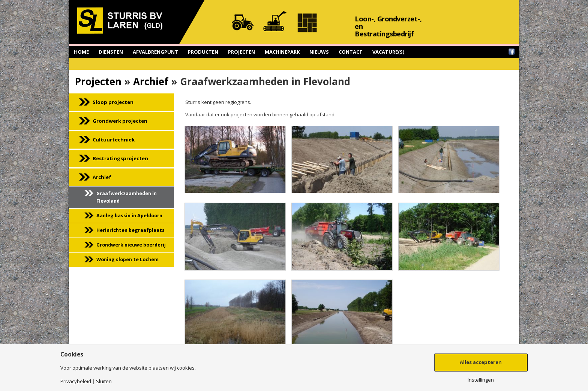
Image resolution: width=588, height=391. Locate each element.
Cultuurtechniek (114, 140)
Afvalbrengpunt (155, 52)
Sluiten (104, 381)
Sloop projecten (113, 102)
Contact (351, 52)
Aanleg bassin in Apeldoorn (129, 216)
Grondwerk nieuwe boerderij (131, 245)
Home (81, 52)
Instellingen (481, 380)
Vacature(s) (388, 52)
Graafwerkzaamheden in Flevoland (127, 197)
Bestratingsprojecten (120, 158)
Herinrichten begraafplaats (130, 230)
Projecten (241, 52)
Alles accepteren (481, 362)
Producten (203, 52)
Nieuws (319, 52)
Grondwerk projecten (120, 121)
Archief (151, 81)
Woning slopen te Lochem (127, 259)
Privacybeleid (76, 381)
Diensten (111, 52)
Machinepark (282, 52)
